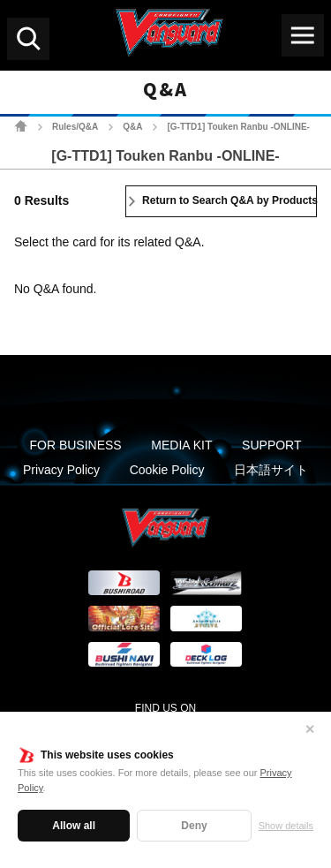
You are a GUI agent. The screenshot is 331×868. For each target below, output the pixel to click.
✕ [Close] (310, 729)
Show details (286, 826)
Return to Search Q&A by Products (229, 200)
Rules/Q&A (75, 127)
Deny (194, 826)
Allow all (74, 826)
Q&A (132, 127)
